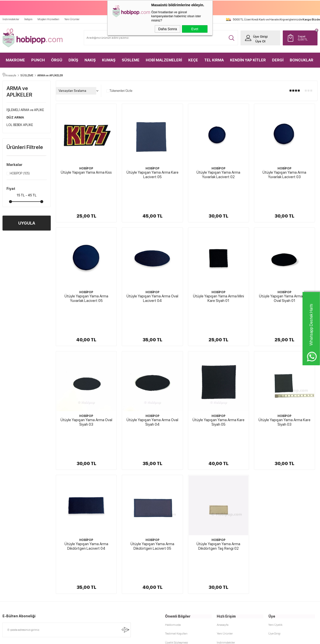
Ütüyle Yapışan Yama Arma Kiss (86, 172)
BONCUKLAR (301, 60)
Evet (195, 29)
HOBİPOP (18, 173)
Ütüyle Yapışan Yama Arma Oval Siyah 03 (86, 368)
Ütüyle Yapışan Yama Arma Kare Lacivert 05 (152, 174)
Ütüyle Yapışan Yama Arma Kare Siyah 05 (218, 368)
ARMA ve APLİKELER (19, 91)
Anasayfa (223, 517)
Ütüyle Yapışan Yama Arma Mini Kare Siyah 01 (218, 271)
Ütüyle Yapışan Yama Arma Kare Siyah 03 (284, 368)
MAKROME (15, 60)
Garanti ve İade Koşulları (180, 552)
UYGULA (27, 223)
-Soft (135, 638)
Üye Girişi (260, 36)
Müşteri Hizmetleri (48, 19)
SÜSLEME (131, 60)
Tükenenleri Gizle (119, 91)
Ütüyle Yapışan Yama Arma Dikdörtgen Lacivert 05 (152, 465)
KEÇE (193, 60)
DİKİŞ (73, 60)
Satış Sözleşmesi (175, 543)
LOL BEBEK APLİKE (20, 125)
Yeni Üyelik (275, 517)
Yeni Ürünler (72, 19)
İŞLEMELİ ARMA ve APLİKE (25, 110)
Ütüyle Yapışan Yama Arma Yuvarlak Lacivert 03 (284, 174)
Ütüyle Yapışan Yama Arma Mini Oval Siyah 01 (284, 271)
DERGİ (278, 60)
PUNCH (38, 60)
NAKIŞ (90, 60)
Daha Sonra (168, 29)
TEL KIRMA (214, 60)
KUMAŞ (109, 60)
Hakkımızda (173, 517)
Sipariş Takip (225, 561)
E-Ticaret (147, 638)
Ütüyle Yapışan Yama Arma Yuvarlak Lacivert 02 (218, 174)
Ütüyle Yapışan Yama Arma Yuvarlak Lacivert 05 (86, 271)
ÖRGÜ (57, 60)
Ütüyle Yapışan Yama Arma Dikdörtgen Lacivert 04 (86, 465)
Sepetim (222, 552)
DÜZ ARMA (15, 117)
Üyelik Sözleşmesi (176, 534)
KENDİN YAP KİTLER (248, 60)
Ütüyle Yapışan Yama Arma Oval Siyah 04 (152, 368)
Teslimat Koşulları (176, 526)
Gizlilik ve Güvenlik (177, 561)
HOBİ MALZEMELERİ (164, 60)
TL (306, 38)
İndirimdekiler (11, 19)
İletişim (28, 19)
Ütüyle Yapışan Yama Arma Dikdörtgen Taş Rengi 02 (218, 465)
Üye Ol (260, 41)
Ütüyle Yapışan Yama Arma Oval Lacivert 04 (152, 271)
